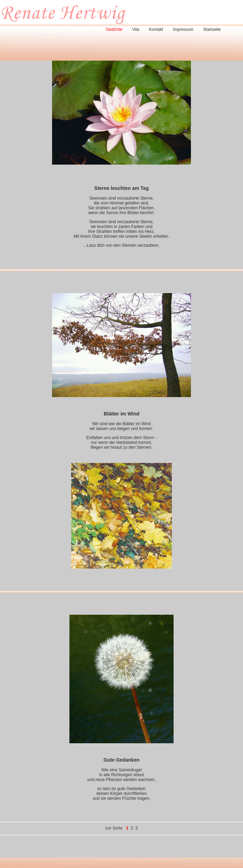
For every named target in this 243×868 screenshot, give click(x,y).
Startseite (212, 29)
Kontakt (156, 29)
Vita (136, 29)
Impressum (183, 29)
